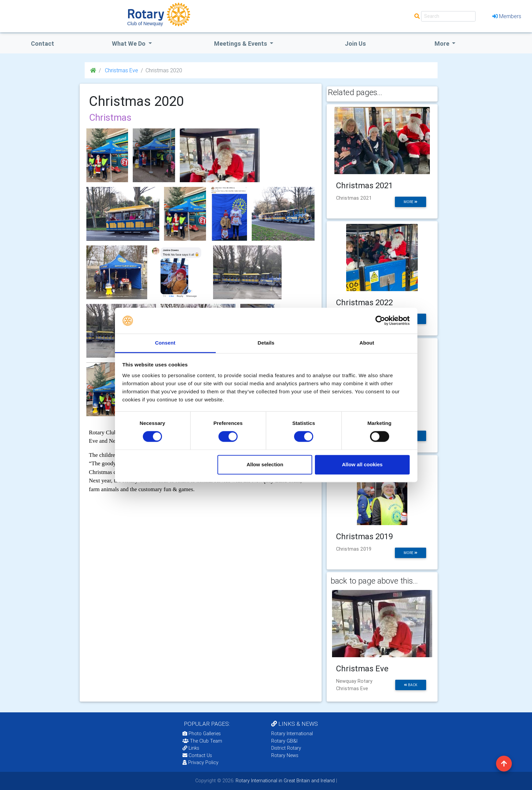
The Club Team (202, 741)
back (411, 685)
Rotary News (285, 755)
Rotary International (292, 734)
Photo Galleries (202, 734)
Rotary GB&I (284, 741)
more (411, 202)
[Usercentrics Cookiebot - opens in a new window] (380, 321)
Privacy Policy (200, 762)
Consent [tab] (165, 343)
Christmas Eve (121, 70)
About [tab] (367, 343)
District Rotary (286, 748)
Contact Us (197, 755)
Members (507, 16)
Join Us (355, 44)
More (443, 44)
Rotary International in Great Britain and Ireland (284, 781)
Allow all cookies (362, 464)
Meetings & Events (241, 44)
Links (191, 748)
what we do (129, 44)
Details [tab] (266, 343)
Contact (43, 44)
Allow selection (265, 464)
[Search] (448, 16)
